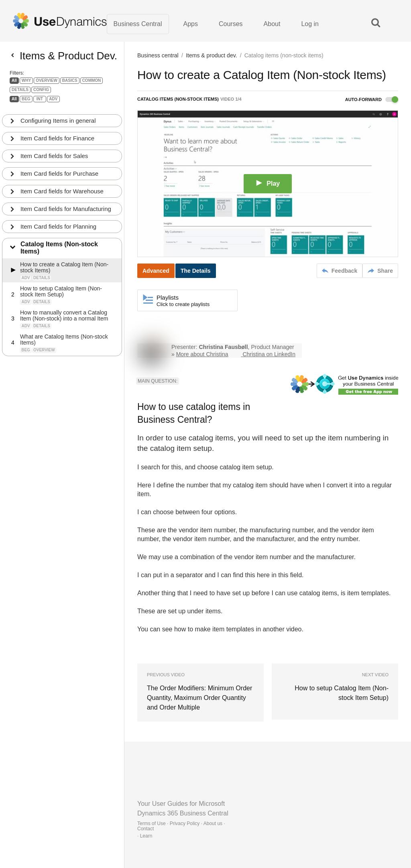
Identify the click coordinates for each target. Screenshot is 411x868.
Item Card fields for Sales (54, 159)
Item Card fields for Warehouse (62, 194)
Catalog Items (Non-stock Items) (59, 250)
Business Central (138, 24)
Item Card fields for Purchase (59, 176)
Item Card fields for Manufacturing (66, 212)
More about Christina (202, 355)
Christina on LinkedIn (269, 355)
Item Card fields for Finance (57, 141)
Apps (191, 24)
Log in (310, 24)
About (272, 24)
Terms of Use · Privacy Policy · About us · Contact (181, 826)
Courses (231, 24)
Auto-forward (372, 99)
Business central (158, 55)
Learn (146, 836)
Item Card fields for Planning (58, 229)
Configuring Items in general (58, 123)
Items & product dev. (211, 55)
